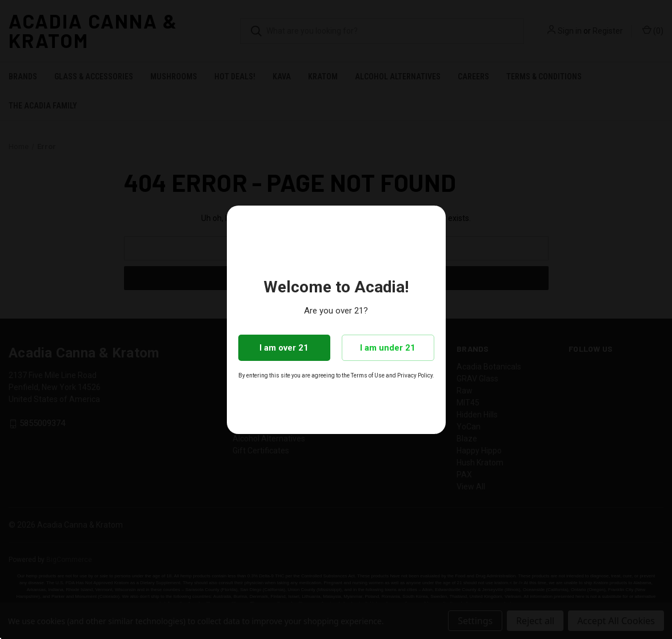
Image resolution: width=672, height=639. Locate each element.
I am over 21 (284, 348)
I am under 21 (388, 348)
